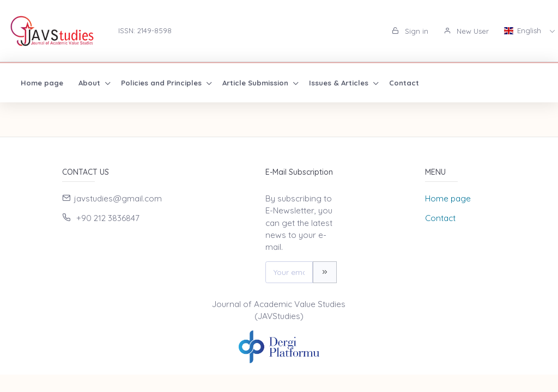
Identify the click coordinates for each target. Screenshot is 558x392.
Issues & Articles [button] (340, 83)
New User (466, 31)
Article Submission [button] (256, 83)
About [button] (90, 83)
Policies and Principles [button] (162, 83)
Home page (42, 83)
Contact (404, 83)
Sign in (410, 31)
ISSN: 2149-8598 (145, 30)
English (524, 30)
